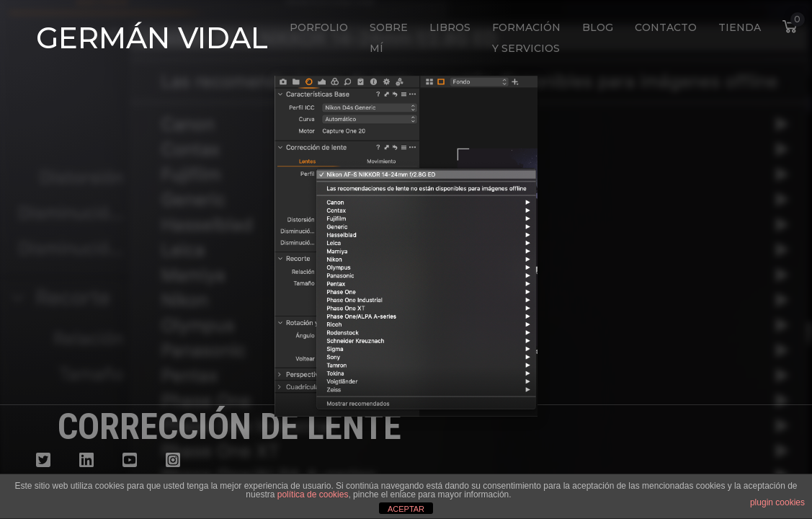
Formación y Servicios (526, 38)
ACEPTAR (406, 509)
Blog (598, 27)
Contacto (666, 27)
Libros (450, 27)
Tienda (740, 27)
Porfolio (319, 27)
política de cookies (313, 494)
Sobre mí (389, 38)
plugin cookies (777, 502)
